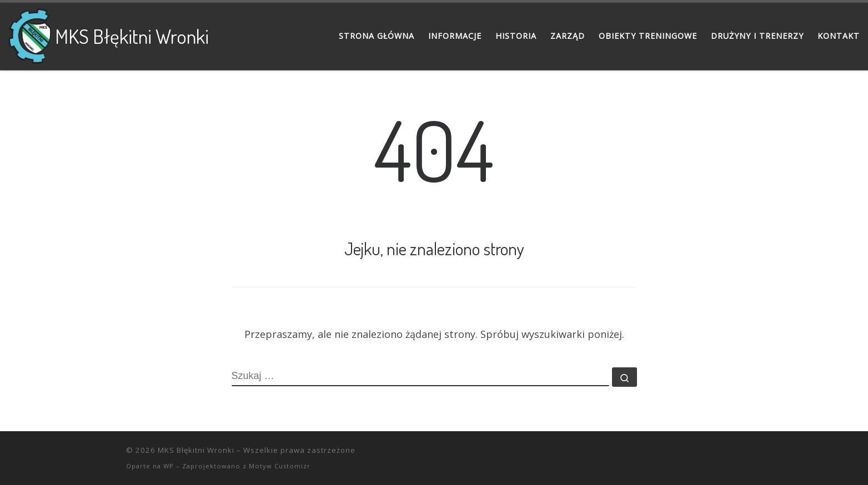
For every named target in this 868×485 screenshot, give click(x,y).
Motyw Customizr (280, 466)
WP (169, 466)
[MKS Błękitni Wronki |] (30, 33)
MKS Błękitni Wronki (196, 450)
